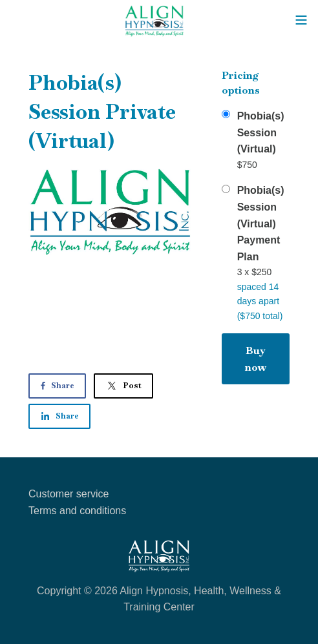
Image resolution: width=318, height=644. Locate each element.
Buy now (256, 359)
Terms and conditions (77, 511)
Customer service (69, 494)
